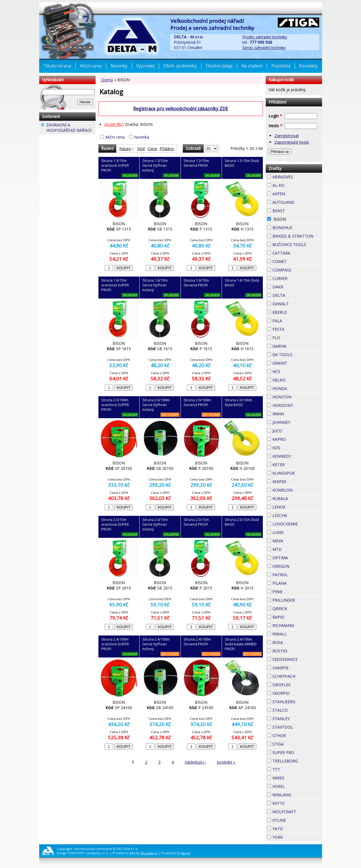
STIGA (294, 743)
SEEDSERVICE (297, 659)
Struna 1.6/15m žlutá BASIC (242, 283)
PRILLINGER (297, 600)
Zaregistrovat (287, 136)
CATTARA (297, 253)
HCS (290, 371)
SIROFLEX (297, 685)
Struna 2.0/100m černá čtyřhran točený (156, 405)
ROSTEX (297, 651)
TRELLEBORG (297, 761)
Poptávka (281, 66)
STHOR (296, 735)
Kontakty (309, 66)
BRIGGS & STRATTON (297, 236)
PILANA (297, 582)
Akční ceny (91, 66)
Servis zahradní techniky (264, 48)
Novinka (142, 137)
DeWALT (297, 304)
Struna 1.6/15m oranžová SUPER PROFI (115, 285)
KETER (295, 464)
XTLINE (296, 819)
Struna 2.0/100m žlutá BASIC (238, 402)
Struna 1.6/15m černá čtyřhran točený (155, 285)
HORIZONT (297, 405)
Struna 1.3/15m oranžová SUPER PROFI (115, 166)
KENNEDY (297, 456)
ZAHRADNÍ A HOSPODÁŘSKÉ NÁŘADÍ (71, 128)
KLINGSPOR (297, 473)
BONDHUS (297, 228)
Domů (107, 80)
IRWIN (294, 413)
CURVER (297, 278)
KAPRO (296, 439)
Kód (141, 149)
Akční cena (115, 137)
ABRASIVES (297, 177)
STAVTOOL (297, 727)
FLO (290, 337)
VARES (294, 777)
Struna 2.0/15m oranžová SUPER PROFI (115, 524)
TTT (290, 769)
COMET (297, 261)
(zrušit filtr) (114, 124)
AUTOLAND (297, 202)
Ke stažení (252, 66)
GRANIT (297, 362)
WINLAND (297, 795)
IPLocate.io (149, 853)
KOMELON (297, 490)
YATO (293, 828)
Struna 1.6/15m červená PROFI (196, 283)
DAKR (293, 286)
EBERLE (297, 312)
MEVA (293, 540)
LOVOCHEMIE (297, 524)
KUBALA (297, 498)
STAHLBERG (297, 702)
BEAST (295, 210)
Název (127, 149)
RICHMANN (297, 625)
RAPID (294, 616)
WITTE (295, 803)
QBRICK (297, 608)
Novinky (119, 66)
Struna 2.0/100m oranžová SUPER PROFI (115, 405)
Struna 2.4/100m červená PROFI (197, 642)
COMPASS (297, 270)
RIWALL (297, 633)
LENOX (296, 506)
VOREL (295, 786)
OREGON (297, 566)
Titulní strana (57, 66)
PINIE (293, 591)
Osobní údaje (219, 66)
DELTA (295, 295)
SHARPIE (297, 668)
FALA (292, 320)
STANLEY (297, 719)
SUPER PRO (297, 752)
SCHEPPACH (297, 676)
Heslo (275, 126)
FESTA (294, 328)
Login (275, 116)
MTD (292, 549)
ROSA (293, 642)
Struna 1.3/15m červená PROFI (196, 163)
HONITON (297, 397)
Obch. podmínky (180, 66)
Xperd (186, 853)
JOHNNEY (297, 422)
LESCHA (297, 515)
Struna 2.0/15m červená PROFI (196, 522)
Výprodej (145, 66)
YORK (293, 836)
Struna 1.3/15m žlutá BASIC (242, 163)
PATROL (297, 575)
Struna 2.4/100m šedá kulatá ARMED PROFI (241, 644)
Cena (152, 149)
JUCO (292, 430)
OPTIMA (297, 558)
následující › (195, 762)
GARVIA (296, 345)
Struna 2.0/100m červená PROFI (197, 402)
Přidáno (167, 149)
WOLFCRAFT (297, 812)
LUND (294, 532)
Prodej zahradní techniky (265, 37)
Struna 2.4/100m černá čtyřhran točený (156, 644)
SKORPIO (297, 693)
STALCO (297, 710)
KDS (290, 447)
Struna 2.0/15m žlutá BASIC (242, 522)
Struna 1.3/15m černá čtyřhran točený (155, 166)
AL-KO (294, 185)
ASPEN (295, 193)
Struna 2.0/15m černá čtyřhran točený (155, 524)
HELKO (296, 379)
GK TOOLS (297, 355)
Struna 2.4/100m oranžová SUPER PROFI (115, 644)
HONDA (297, 388)
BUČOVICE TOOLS (297, 245)
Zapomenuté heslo (292, 142)
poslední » (226, 762)
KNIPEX (296, 481)
